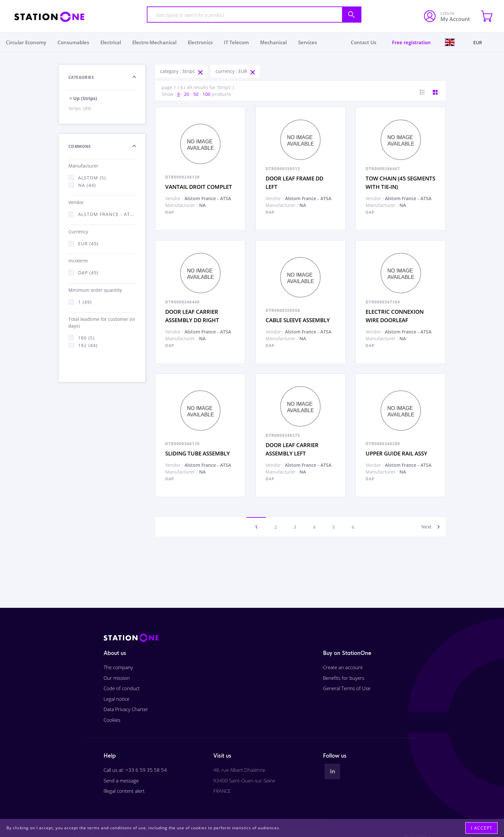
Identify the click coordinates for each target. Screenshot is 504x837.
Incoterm (78, 261)
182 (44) (88, 345)
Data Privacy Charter (126, 709)
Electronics (200, 42)
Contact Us (363, 42)
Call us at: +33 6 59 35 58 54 (135, 770)
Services (307, 42)
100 (207, 94)
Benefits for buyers (344, 678)
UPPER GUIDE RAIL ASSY (396, 453)
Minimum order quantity (95, 290)
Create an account (343, 667)
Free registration (411, 42)
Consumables (73, 42)
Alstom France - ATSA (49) (107, 214)
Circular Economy (26, 42)
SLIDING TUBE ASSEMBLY (197, 453)
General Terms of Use (347, 688)
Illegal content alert (124, 791)
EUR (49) (88, 244)
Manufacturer (83, 166)
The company (118, 667)
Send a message (121, 781)
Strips (80, 108)
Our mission (117, 678)
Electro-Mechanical (154, 42)
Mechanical (273, 42)
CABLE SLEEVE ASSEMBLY (298, 320)
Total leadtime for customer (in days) (102, 322)
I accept (482, 828)
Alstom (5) (92, 178)
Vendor (76, 202)
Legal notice (116, 699)
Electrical (111, 42)
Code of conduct (122, 688)
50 (196, 94)
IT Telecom (236, 42)
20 (186, 94)
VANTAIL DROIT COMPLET (199, 187)
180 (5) (86, 338)
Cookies (112, 720)
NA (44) (87, 185)
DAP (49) (88, 273)
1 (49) (85, 302)
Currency (78, 232)
